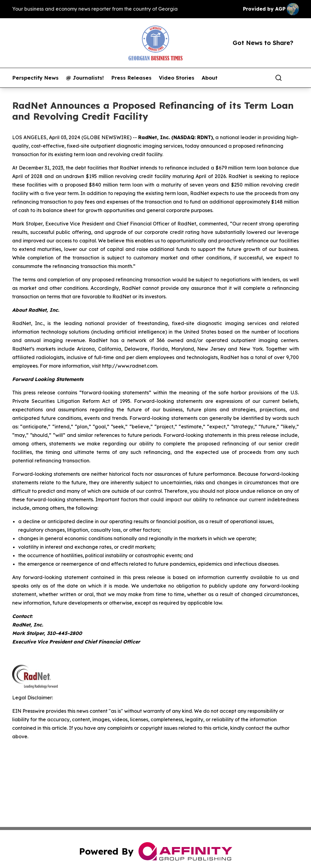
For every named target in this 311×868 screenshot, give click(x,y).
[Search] (279, 78)
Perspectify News (35, 78)
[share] (295, 78)
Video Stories (177, 78)
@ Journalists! (85, 78)
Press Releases (131, 78)
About (210, 78)
